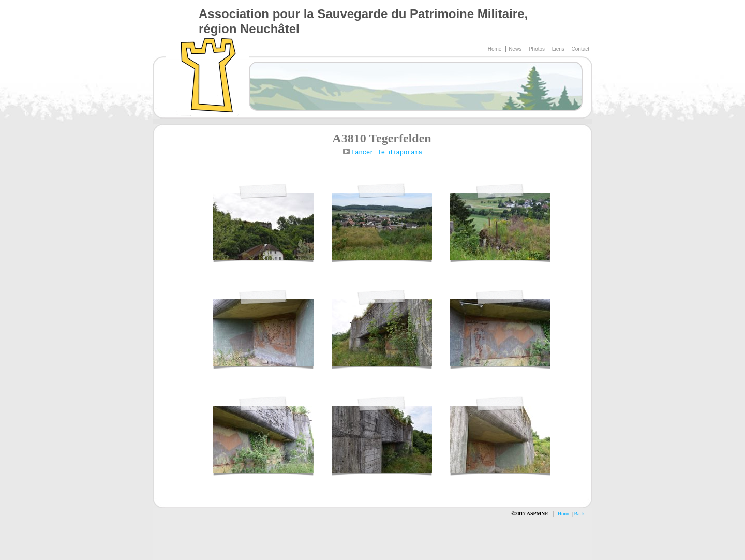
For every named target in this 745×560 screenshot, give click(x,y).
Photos (538, 49)
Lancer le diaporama (387, 153)
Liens (559, 49)
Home (495, 49)
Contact (580, 49)
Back (579, 514)
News (516, 49)
